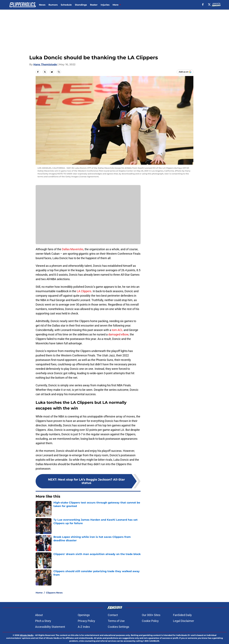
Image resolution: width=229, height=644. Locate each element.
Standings (81, 5)
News (42, 5)
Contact (113, 615)
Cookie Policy (150, 621)
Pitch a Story (43, 621)
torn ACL (117, 330)
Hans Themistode (45, 64)
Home (39, 593)
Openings (84, 615)
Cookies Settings (118, 627)
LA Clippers (84, 291)
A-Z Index (84, 627)
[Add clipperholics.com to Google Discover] (185, 72)
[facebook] (203, 4)
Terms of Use (116, 621)
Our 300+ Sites (151, 615)
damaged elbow (118, 334)
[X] (209, 4)
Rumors (53, 5)
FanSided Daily (182, 615)
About (39, 615)
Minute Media (27, 635)
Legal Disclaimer (184, 621)
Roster (94, 5)
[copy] (59, 72)
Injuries (105, 5)
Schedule (66, 5)
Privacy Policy (86, 621)
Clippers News (54, 593)
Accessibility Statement (50, 627)
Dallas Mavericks (73, 249)
